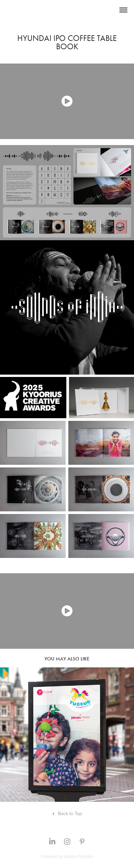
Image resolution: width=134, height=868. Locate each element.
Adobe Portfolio (78, 856)
